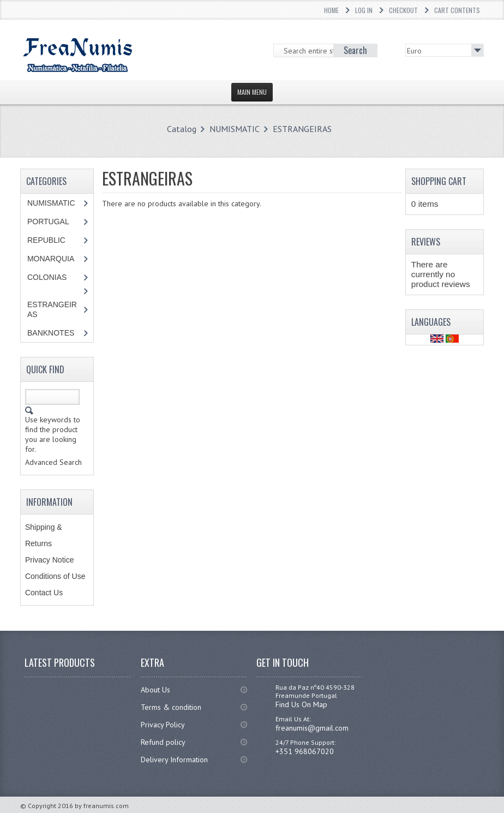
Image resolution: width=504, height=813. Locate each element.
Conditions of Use (55, 576)
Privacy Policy (163, 725)
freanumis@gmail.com (312, 728)
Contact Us (44, 593)
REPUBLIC (46, 240)
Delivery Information (174, 760)
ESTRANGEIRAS (302, 129)
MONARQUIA (51, 259)
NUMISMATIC (235, 129)
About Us (155, 690)
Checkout (403, 10)
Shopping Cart (439, 181)
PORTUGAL (48, 222)
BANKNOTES (51, 333)
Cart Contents (457, 10)
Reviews (426, 242)
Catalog (182, 129)
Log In (364, 10)
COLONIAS (47, 277)
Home (331, 10)
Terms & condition (171, 707)
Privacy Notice (49, 560)
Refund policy (163, 742)
